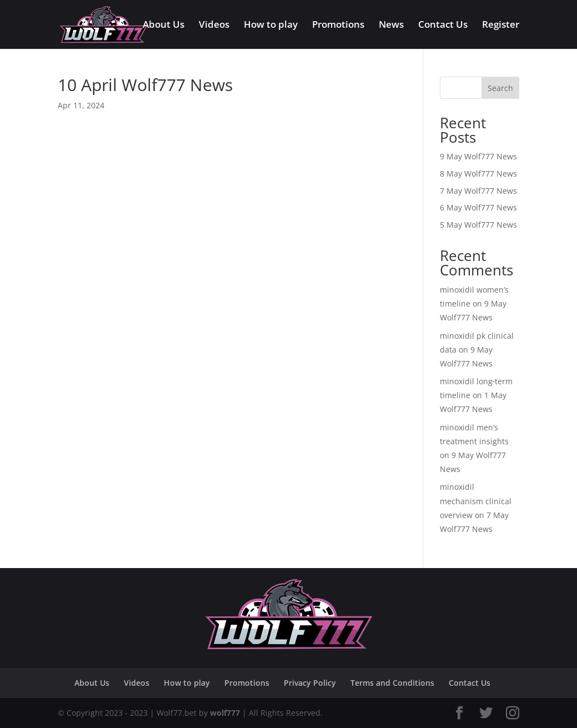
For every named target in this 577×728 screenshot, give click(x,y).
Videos (214, 26)
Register (501, 26)
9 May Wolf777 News (478, 156)
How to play (271, 26)
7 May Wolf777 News (478, 191)
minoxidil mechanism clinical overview (476, 501)
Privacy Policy (310, 683)
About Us (164, 26)
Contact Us (443, 26)
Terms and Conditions (392, 683)
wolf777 (225, 713)
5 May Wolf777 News (478, 225)
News (391, 26)
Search (500, 88)
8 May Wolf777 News (478, 174)
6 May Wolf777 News (478, 207)
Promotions (338, 26)
